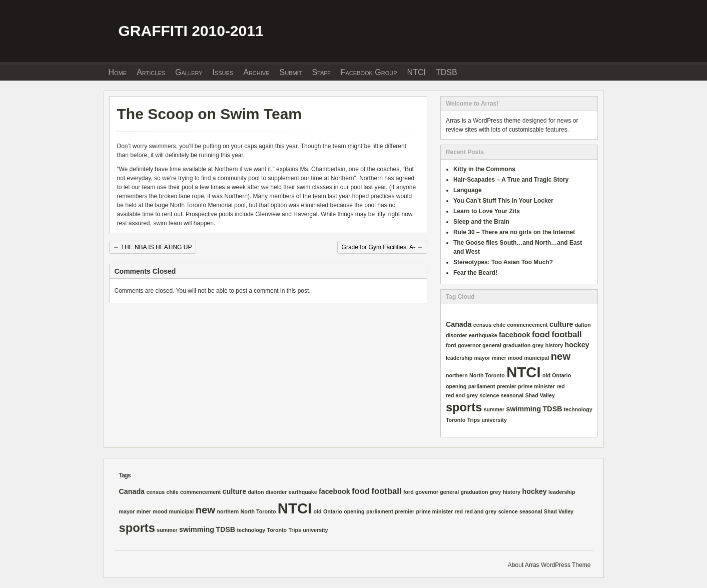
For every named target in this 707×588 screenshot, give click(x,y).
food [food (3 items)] (541, 335)
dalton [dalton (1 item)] (583, 325)
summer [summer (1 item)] (494, 409)
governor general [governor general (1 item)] (480, 345)
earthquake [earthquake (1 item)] (483, 335)
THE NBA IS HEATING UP (153, 247)
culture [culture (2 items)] (561, 324)
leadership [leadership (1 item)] (459, 358)
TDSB (447, 72)
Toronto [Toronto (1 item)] (456, 420)
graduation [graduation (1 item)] (517, 345)
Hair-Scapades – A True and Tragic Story (511, 180)
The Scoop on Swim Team (210, 114)
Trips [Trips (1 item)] (474, 420)
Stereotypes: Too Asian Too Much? (503, 262)
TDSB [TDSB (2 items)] (553, 409)
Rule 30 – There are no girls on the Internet (514, 232)
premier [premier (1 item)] (507, 386)
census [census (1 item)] (483, 325)
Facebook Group (369, 72)
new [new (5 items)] (561, 356)
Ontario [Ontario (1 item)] (561, 375)
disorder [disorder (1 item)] (457, 335)
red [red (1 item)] (561, 386)
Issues (223, 72)
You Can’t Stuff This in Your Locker (503, 201)
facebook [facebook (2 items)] (515, 335)
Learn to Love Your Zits (487, 211)
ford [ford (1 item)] (451, 345)
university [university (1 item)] (494, 420)
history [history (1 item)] (554, 345)
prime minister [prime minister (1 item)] (536, 386)
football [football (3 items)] (567, 335)
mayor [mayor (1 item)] (482, 358)
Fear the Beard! (475, 273)
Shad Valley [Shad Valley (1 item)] (540, 395)
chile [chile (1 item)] (499, 325)
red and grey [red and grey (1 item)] (462, 395)
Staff (321, 72)
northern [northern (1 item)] (457, 375)
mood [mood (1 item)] (515, 358)
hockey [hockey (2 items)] (577, 345)
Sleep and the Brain (481, 222)
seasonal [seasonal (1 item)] (512, 395)
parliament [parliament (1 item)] (482, 386)
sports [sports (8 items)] (464, 407)
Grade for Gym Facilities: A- (383, 247)
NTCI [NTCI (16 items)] (523, 372)
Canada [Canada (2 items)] (459, 324)
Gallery (189, 72)
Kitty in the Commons (484, 169)
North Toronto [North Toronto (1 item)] (487, 375)
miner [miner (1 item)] (499, 358)
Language (468, 190)
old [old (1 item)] (546, 375)
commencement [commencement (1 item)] (528, 325)
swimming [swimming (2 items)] (524, 409)
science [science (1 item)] (489, 395)
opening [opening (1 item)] (456, 386)
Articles (151, 72)
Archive (256, 72)
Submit (290, 72)
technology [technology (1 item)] (578, 409)
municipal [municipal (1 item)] (537, 358)
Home (118, 72)
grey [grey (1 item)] (538, 345)
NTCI (417, 72)
